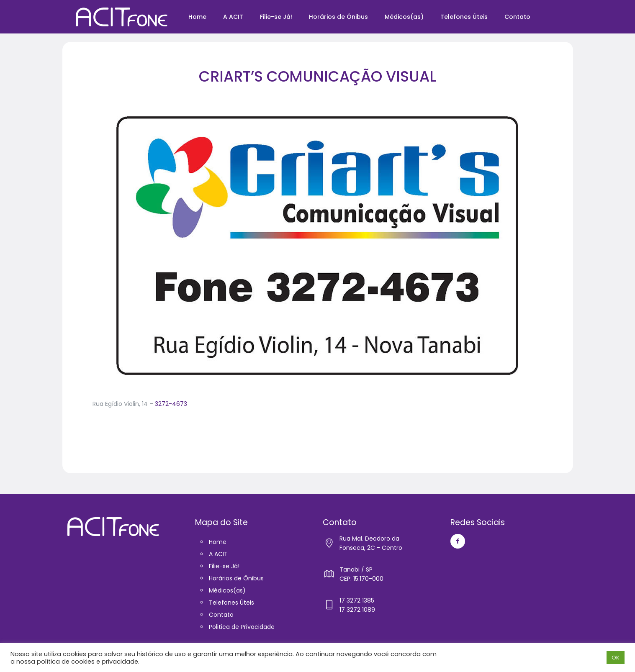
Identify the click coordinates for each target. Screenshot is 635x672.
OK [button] (616, 658)
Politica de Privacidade (242, 627)
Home (218, 542)
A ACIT (218, 554)
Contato (221, 615)
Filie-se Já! (224, 566)
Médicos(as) (227, 590)
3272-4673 (171, 404)
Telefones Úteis (231, 603)
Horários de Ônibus (236, 578)
